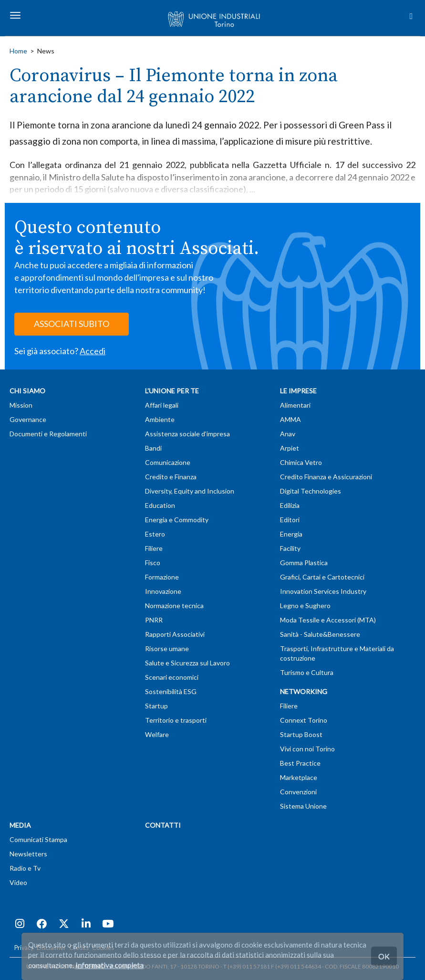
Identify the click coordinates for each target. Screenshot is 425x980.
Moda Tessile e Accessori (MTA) (328, 620)
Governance (28, 419)
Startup (156, 706)
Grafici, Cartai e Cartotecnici (322, 577)
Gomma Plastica (304, 563)
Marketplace (299, 777)
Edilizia (290, 505)
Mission (21, 405)
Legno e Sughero (305, 606)
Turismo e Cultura (307, 672)
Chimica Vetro (301, 462)
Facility (290, 548)
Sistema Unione (303, 806)
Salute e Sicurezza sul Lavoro (187, 663)
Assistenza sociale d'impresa (187, 434)
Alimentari (295, 405)
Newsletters (28, 854)
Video (18, 882)
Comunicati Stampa (38, 839)
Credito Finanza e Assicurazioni (326, 477)
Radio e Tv (25, 868)
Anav (288, 434)
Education (160, 505)
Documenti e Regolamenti (48, 434)
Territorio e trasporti (176, 720)
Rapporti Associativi (175, 634)
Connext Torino (304, 720)
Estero (155, 534)
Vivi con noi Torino (307, 749)
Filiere (154, 548)
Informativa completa (109, 965)
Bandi (153, 448)
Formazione (162, 577)
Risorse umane (167, 648)
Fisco (153, 563)
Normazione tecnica (174, 606)
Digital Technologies (311, 491)
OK (384, 956)
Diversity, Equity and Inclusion (190, 491)
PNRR (154, 620)
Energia (291, 534)
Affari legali (162, 405)
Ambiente (160, 419)
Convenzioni (298, 792)
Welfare (157, 734)
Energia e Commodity (177, 520)
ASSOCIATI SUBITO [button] (72, 324)
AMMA (290, 419)
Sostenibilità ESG (171, 691)
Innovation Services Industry (323, 591)
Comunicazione (168, 462)
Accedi (93, 351)
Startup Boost (301, 734)
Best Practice (300, 763)
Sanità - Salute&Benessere (320, 634)
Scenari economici (172, 677)
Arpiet (290, 448)
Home (18, 51)
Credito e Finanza (171, 477)
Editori (290, 520)
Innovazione (163, 591)
